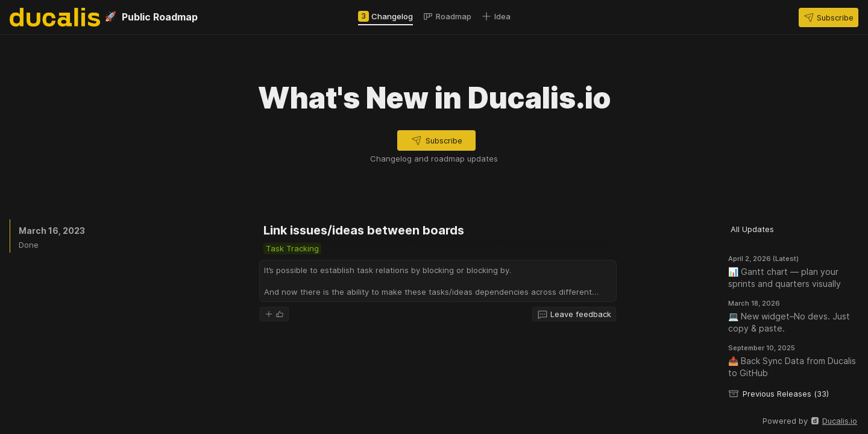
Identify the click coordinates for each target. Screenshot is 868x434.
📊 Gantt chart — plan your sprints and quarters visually (785, 277)
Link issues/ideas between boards (364, 230)
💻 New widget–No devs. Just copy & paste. (789, 322)
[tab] (385, 16)
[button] (829, 17)
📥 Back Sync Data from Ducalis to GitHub (792, 366)
